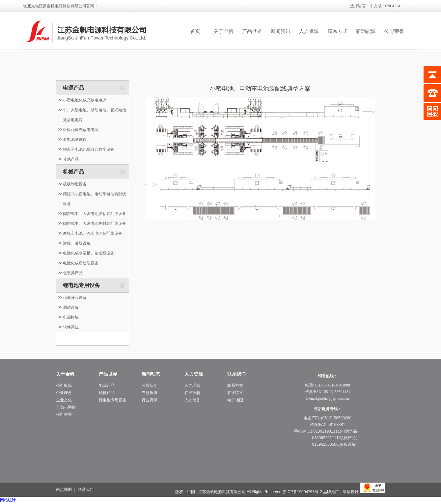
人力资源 (309, 31)
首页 (195, 31)
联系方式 (338, 31)
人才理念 (192, 385)
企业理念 (64, 393)
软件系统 (71, 327)
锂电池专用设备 (81, 285)
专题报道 (150, 393)
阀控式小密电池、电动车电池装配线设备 (95, 199)
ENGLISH (393, 6)
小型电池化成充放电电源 (85, 100)
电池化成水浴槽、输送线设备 (89, 253)
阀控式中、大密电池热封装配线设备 (95, 224)
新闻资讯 (281, 31)
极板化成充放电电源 (81, 130)
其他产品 (71, 159)
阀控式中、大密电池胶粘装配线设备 (95, 214)
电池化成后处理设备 (81, 263)
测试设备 (71, 307)
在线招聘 (192, 393)
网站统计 (8, 500)
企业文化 (64, 400)
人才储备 (192, 400)
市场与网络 (66, 407)
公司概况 (64, 385)
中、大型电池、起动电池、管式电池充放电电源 (95, 115)
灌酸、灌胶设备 (77, 243)
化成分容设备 (75, 298)
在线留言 (235, 393)
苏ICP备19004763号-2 (302, 492)
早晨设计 (351, 492)
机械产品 (73, 172)
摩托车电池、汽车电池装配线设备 (93, 233)
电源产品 (73, 88)
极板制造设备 (75, 184)
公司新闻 (150, 385)
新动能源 (366, 31)
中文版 (376, 6)
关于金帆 (224, 31)
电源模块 (71, 317)
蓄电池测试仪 (75, 140)
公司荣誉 (394, 31)
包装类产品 (73, 273)
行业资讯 (150, 400)
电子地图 (235, 400)
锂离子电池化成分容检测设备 (89, 149)
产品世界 (252, 31)
